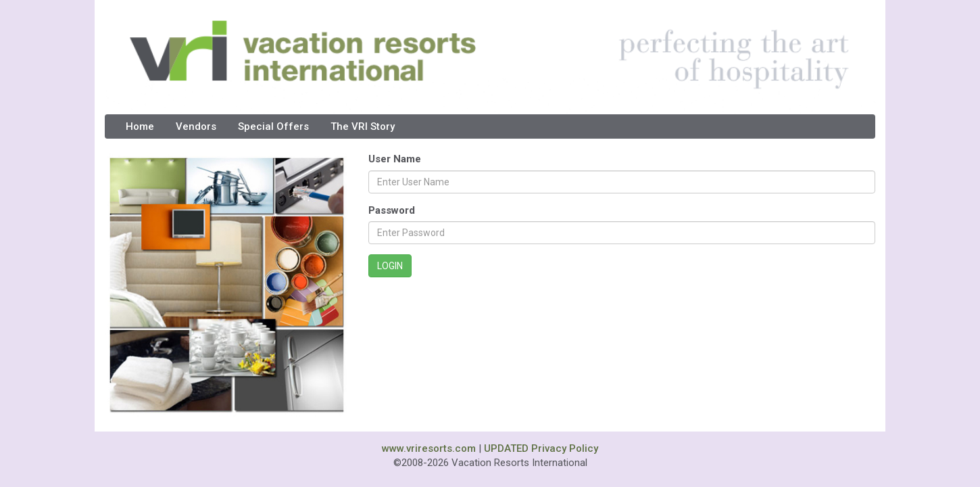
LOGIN (390, 266)
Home (140, 126)
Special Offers (273, 126)
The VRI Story (363, 126)
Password (392, 210)
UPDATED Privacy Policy (541, 448)
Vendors (196, 126)
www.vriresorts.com (429, 448)
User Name (395, 159)
